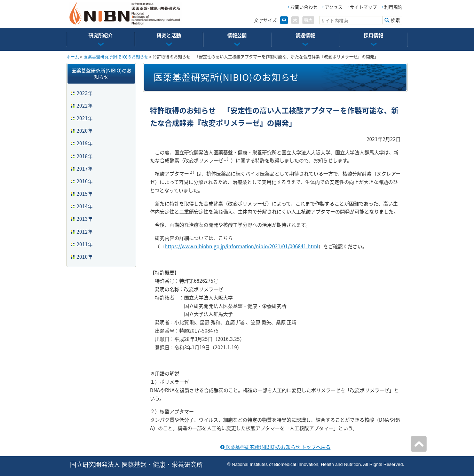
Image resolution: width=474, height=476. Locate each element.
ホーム (73, 57)
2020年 (85, 131)
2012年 (85, 232)
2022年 (85, 106)
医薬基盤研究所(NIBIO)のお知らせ (116, 57)
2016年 (85, 181)
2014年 (85, 206)
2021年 (85, 118)
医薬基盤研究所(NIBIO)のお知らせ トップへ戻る (275, 447)
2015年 (85, 194)
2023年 (85, 93)
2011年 (85, 244)
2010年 (85, 257)
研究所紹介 (101, 35)
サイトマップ (363, 7)
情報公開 (237, 35)
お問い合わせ (304, 7)
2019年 (85, 143)
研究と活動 (169, 35)
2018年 (85, 156)
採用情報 (373, 35)
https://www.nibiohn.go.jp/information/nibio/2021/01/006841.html (242, 246)
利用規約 (393, 7)
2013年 (85, 219)
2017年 (85, 169)
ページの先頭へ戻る (419, 444)
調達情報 (305, 35)
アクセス (334, 7)
